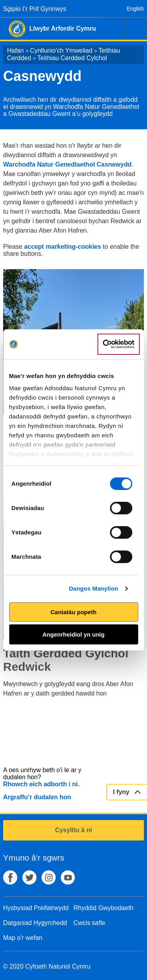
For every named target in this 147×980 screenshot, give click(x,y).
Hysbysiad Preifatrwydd (36, 908)
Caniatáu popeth (74, 612)
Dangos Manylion (94, 588)
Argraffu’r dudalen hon (37, 797)
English (135, 9)
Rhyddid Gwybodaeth (104, 908)
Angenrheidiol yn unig (73, 634)
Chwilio (114, 28)
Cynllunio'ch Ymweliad (61, 50)
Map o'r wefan (23, 938)
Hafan (15, 50)
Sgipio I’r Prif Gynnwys (35, 9)
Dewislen (136, 28)
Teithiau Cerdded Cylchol (72, 58)
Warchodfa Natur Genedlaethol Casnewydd (67, 164)
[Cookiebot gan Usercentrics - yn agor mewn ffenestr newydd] (118, 344)
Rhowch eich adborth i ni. (41, 784)
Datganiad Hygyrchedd (35, 923)
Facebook (10, 877)
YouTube (68, 877)
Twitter (29, 877)
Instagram (49, 877)
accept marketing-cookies (63, 247)
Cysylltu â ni (73, 830)
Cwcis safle (90, 923)
